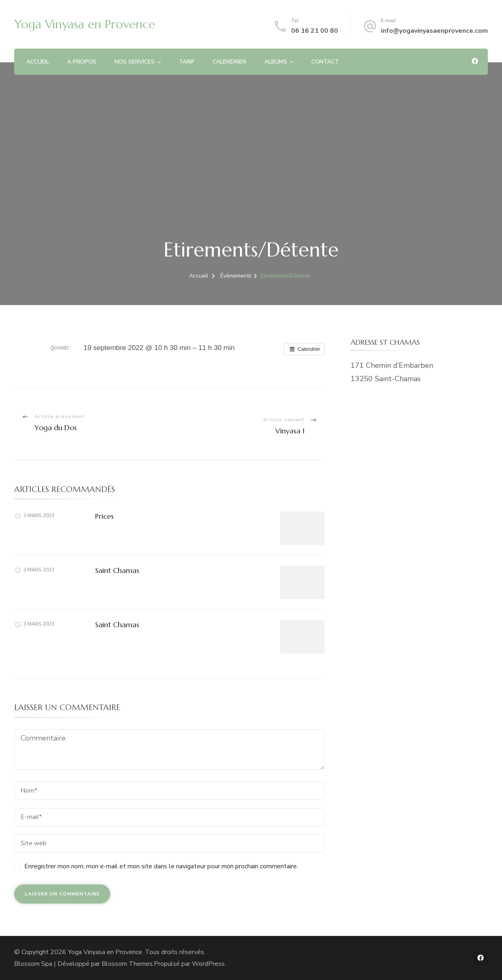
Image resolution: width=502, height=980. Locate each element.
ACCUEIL (38, 62)
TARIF (187, 62)
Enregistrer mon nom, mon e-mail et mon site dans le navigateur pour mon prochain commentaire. (161, 866)
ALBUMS (276, 62)
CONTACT (325, 62)
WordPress (208, 964)
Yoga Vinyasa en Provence (85, 24)
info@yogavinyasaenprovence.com (434, 31)
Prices (104, 516)
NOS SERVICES (135, 62)
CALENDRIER (229, 62)
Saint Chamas (117, 570)
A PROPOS (82, 62)
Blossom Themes (127, 964)
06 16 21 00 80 (315, 31)
